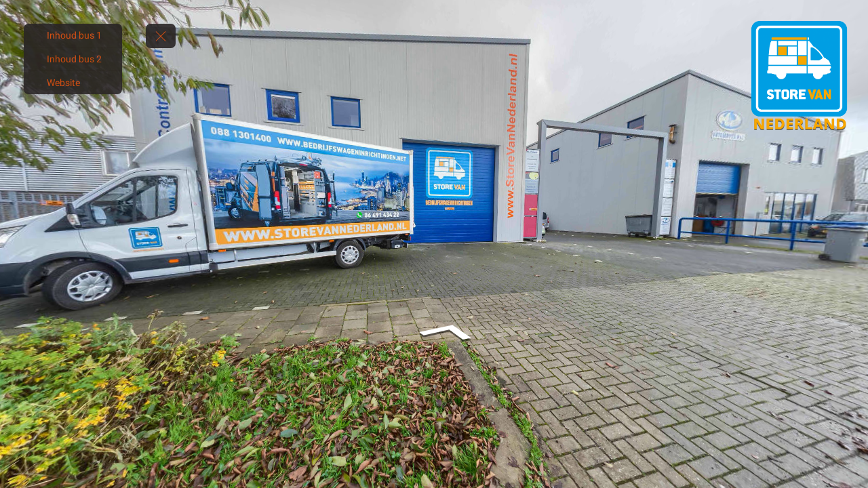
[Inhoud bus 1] (73, 35)
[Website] (73, 83)
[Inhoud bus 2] (73, 59)
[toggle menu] (161, 36)
